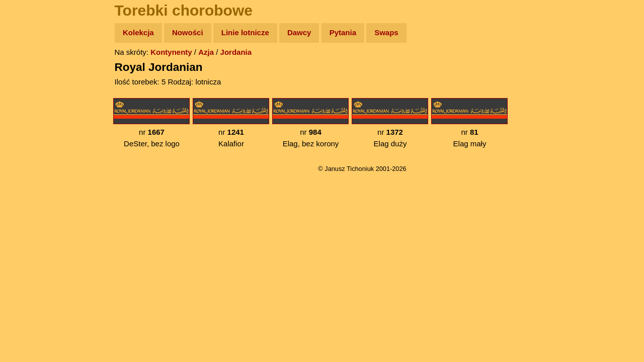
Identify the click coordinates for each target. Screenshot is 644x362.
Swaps (386, 32)
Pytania (343, 32)
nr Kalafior (231, 123)
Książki (30, 130)
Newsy (29, 110)
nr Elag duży (390, 123)
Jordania (236, 52)
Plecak (29, 169)
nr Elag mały (469, 123)
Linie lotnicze (245, 32)
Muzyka (30, 149)
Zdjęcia (30, 91)
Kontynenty (171, 52)
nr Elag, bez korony (310, 123)
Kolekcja (138, 32)
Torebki (30, 207)
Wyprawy (33, 72)
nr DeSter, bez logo (151, 123)
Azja (206, 52)
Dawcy (299, 32)
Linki (26, 188)
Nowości (188, 32)
